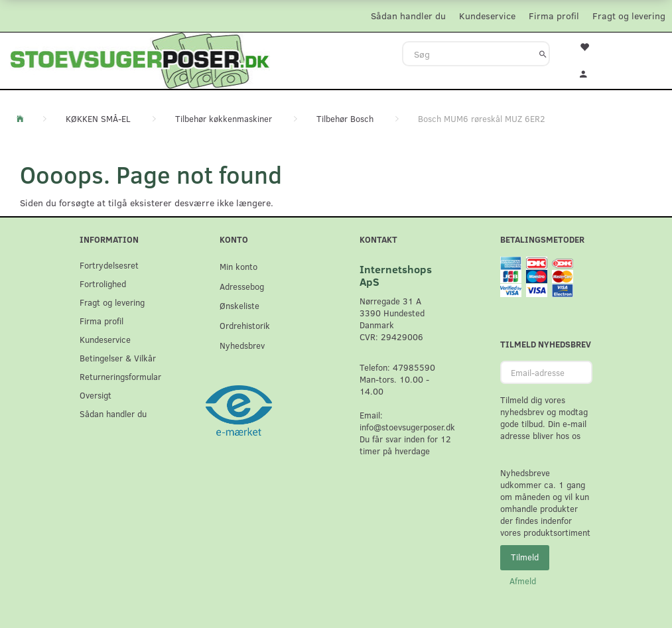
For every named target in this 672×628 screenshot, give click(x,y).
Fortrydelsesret (109, 265)
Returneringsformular (120, 376)
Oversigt (96, 395)
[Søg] (543, 54)
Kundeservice (487, 16)
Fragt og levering (629, 16)
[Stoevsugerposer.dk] (140, 59)
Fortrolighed (103, 283)
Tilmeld (525, 557)
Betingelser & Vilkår (118, 358)
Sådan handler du (408, 16)
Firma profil (554, 16)
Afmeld (523, 581)
